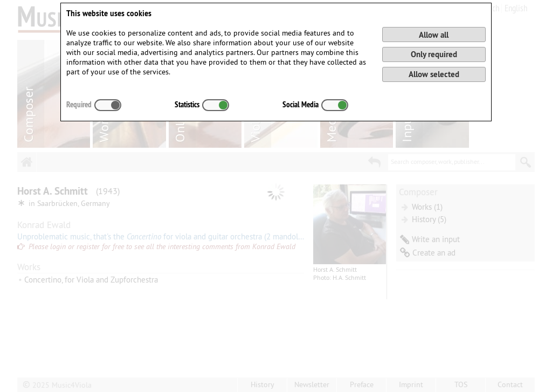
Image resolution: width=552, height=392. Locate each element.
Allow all (434, 35)
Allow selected (434, 74)
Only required (434, 54)
